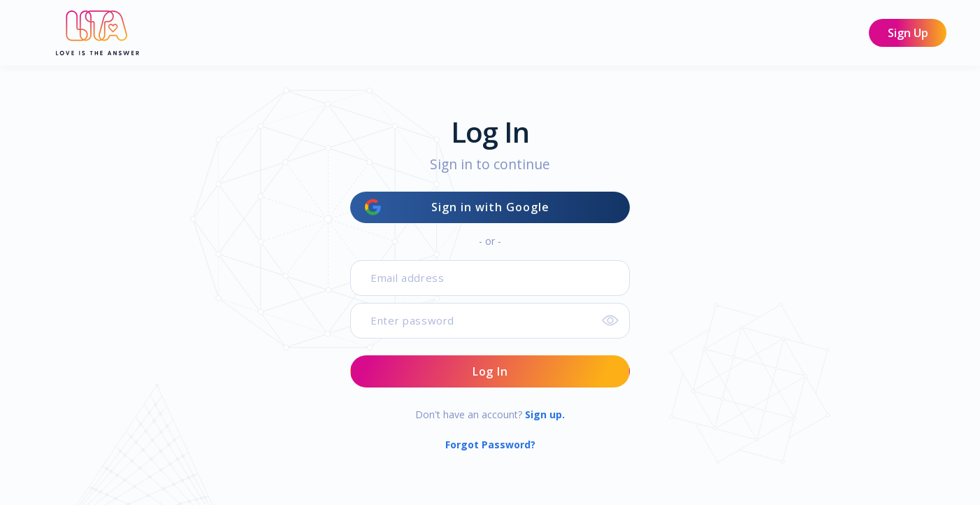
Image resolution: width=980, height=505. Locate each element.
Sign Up (908, 33)
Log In (490, 371)
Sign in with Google (457, 207)
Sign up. (545, 414)
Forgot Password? (490, 444)
